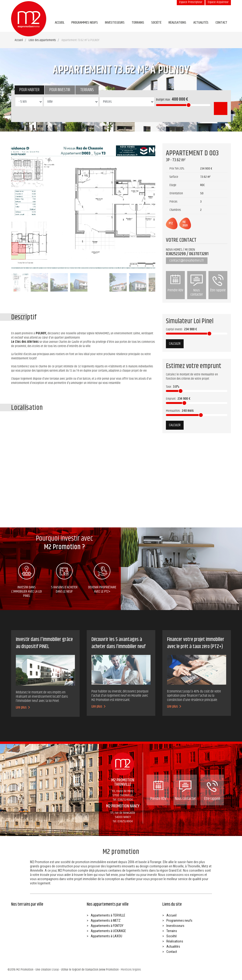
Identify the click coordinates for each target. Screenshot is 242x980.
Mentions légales (131, 970)
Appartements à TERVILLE (108, 915)
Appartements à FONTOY (107, 926)
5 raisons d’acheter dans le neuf (64, 579)
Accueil (60, 23)
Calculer (175, 344)
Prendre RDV (175, 284)
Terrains (138, 23)
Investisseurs (115, 23)
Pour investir (60, 90)
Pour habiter (29, 90)
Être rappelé (218, 284)
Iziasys (55, 970)
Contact (221, 23)
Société (156, 23)
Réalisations (177, 23)
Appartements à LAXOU (106, 936)
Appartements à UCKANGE (108, 931)
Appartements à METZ (106, 921)
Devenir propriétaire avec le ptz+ (102, 579)
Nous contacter (197, 286)
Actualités (201, 23)
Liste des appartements (42, 40)
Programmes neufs (85, 23)
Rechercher (221, 108)
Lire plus (23, 707)
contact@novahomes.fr (187, 261)
